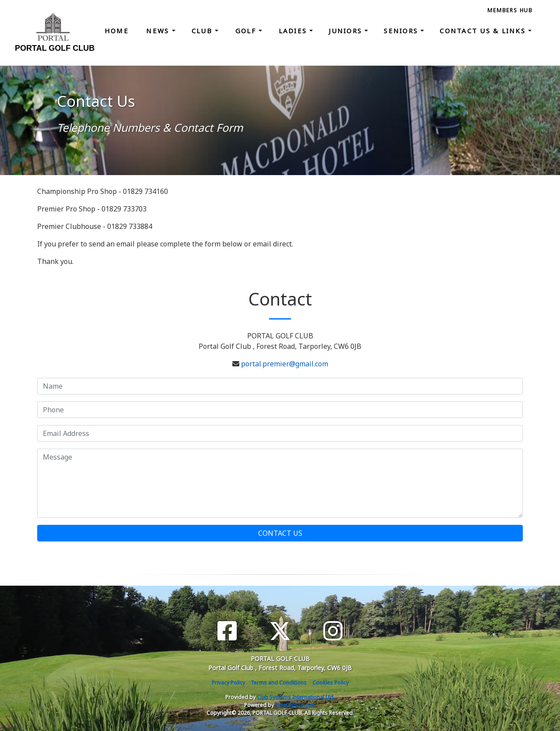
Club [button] (203, 31)
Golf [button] (247, 31)
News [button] (159, 31)
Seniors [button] (402, 31)
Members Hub (510, 10)
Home (117, 31)
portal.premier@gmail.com (285, 364)
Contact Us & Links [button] (484, 31)
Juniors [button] (346, 31)
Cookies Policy (331, 683)
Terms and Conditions (279, 683)
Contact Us (280, 533)
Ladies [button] (294, 31)
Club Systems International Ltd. (296, 697)
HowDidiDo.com (296, 705)
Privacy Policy (228, 683)
